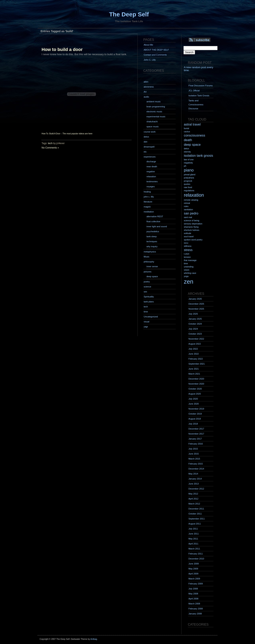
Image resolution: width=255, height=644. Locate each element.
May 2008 (193, 594)
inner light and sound (157, 226)
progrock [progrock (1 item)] (188, 181)
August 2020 (195, 394)
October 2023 (195, 334)
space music (153, 127)
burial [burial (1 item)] (186, 128)
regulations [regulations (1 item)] (189, 190)
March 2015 (194, 459)
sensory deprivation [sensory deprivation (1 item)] (193, 224)
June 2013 (194, 484)
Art (145, 92)
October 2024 (195, 324)
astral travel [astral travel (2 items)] (192, 124)
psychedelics (153, 231)
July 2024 (193, 329)
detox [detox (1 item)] (186, 149)
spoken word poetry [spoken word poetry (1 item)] (193, 240)
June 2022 (194, 354)
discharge (151, 161)
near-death (152, 166)
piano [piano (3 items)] (189, 170)
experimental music (156, 117)
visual (146, 322)
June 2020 (194, 404)
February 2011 (196, 554)
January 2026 (195, 299)
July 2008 (193, 589)
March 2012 (194, 504)
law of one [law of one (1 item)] (189, 160)
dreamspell (149, 147)
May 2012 (193, 494)
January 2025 (195, 319)
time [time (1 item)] (186, 263)
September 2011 (197, 519)
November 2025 (196, 309)
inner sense (152, 266)
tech (50, 143)
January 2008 (195, 614)
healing (147, 192)
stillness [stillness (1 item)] (188, 246)
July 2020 (193, 399)
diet (145, 142)
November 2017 (196, 434)
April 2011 (193, 544)
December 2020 (196, 379)
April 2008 (193, 599)
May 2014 (193, 474)
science (147, 287)
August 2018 (195, 419)
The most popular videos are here (78, 134)
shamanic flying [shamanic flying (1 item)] (191, 227)
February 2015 (196, 464)
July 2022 (193, 349)
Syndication (205, 40)
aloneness (149, 87)
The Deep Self (129, 14)
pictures (148, 272)
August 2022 (195, 344)
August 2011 (195, 524)
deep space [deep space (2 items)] (192, 145)
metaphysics (150, 252)
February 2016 (196, 444)
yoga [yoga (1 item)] (186, 276)
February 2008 (196, 609)
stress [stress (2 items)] (188, 250)
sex (145, 292)
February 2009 (196, 584)
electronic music (154, 112)
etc (145, 152)
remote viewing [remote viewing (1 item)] (191, 200)
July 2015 (193, 449)
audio (146, 97)
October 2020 (195, 389)
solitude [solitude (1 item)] (188, 233)
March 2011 (194, 549)
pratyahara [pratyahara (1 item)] (189, 178)
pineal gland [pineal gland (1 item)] (190, 174)
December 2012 (196, 489)
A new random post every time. (199, 69)
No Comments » (50, 148)
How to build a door (62, 49)
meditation (149, 212)
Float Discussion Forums (201, 86)
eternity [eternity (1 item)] (187, 152)
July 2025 (193, 314)
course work (150, 132)
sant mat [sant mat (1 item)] (188, 217)
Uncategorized (151, 317)
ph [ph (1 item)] (185, 166)
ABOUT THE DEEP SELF (156, 50)
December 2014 (196, 469)
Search (189, 52)
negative (151, 171)
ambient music (154, 102)
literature (148, 202)
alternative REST (155, 216)
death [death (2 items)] (188, 140)
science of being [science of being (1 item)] (192, 220)
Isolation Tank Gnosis (199, 96)
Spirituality (149, 297)
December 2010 (196, 559)
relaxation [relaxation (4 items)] (194, 195)
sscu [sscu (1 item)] (186, 243)
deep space (152, 276)
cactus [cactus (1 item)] (187, 132)
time (146, 312)
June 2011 (194, 534)
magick (147, 207)
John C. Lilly (150, 60)
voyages (151, 186)
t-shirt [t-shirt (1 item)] (187, 254)
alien (146, 82)
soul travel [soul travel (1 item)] (189, 236)
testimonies (152, 181)
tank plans (149, 302)
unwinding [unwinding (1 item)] (189, 267)
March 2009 (194, 579)
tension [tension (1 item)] (187, 257)
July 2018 (193, 424)
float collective (153, 221)
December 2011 (196, 509)
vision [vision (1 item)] (187, 270)
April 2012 (193, 499)
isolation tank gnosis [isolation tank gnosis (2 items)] (198, 156)
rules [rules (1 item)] (186, 206)
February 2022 (196, 359)
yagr (146, 327)
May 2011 (193, 539)
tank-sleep (152, 236)
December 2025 (196, 304)
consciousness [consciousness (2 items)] (195, 135)
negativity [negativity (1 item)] (188, 163)
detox (146, 137)
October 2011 (195, 514)
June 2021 (194, 369)
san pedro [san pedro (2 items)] (191, 213)
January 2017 (195, 439)
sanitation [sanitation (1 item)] (188, 209)
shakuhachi (152, 122)
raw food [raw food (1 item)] (188, 187)
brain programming (156, 107)
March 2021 (194, 374)
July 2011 (193, 529)
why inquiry (152, 246)
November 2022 (196, 339)
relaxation (151, 176)
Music (147, 257)
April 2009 (193, 574)
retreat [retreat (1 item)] (187, 203)
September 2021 (197, 364)
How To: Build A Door (51, 134)
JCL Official (194, 91)
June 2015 (194, 454)
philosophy (149, 262)
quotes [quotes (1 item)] (187, 184)
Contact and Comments (155, 55)
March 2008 (194, 604)
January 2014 (195, 479)
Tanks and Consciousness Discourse (196, 105)
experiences (150, 157)
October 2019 (195, 414)
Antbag (94, 639)
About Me (148, 45)
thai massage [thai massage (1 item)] (190, 260)
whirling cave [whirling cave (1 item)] (190, 273)
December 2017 (196, 429)
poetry (147, 282)
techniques (152, 241)
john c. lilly (149, 197)
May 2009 (193, 569)
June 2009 (194, 564)
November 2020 (196, 384)
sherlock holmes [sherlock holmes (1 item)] (192, 230)
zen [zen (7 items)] (189, 282)
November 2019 (196, 409)
